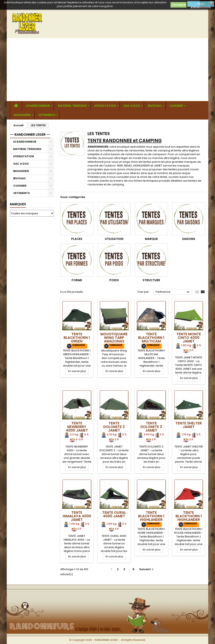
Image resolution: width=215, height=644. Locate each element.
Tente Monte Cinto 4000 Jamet (189, 338)
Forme (77, 280)
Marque (151, 239)
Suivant (147, 569)
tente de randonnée (130, 150)
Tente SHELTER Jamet (189, 425)
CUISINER (176, 106)
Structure (151, 280)
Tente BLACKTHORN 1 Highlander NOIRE (151, 518)
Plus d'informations (201, 4)
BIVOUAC (155, 106)
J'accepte (178, 5)
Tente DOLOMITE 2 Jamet (114, 427)
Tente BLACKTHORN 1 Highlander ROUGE (189, 518)
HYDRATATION (105, 106)
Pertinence (173, 292)
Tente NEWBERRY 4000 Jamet (77, 427)
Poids (114, 280)
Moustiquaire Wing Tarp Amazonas (114, 338)
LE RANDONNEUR (38, 106)
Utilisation (114, 239)
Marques (18, 204)
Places (77, 239)
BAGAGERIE (22, 115)
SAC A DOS (132, 106)
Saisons (189, 239)
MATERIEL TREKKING (72, 106)
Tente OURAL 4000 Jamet (114, 514)
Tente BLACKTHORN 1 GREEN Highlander (77, 339)
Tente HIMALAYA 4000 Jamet (77, 516)
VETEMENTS (47, 115)
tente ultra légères (187, 150)
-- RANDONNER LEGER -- (30, 135)
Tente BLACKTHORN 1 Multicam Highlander (151, 339)
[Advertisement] (107, 70)
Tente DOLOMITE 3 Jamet (151, 427)
